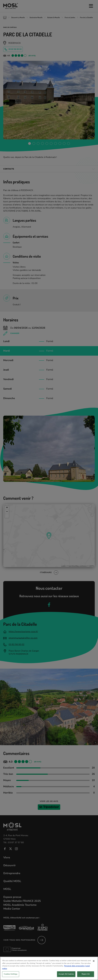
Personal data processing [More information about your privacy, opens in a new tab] (74, 966)
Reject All (86, 974)
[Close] (94, 961)
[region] (49, 968)
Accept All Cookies (66, 974)
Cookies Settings (11, 974)
